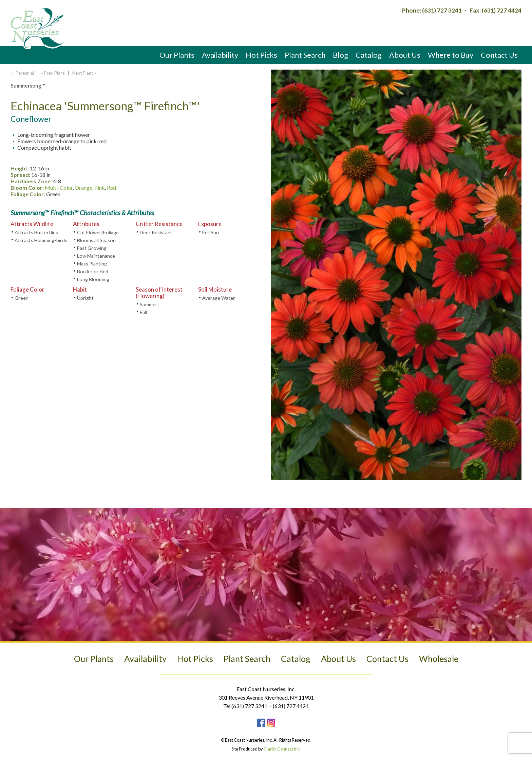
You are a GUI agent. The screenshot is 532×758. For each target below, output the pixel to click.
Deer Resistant (156, 232)
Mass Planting (92, 264)
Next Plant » (85, 73)
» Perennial (22, 73)
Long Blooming (93, 279)
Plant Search (305, 55)
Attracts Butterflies (36, 232)
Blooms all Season (96, 240)
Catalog (369, 55)
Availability (220, 55)
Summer (149, 304)
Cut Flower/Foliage (98, 232)
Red (111, 188)
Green (22, 298)
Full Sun (211, 232)
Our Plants (177, 55)
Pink (100, 188)
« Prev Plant (52, 73)
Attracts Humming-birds (41, 240)
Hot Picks (261, 55)
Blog (340, 55)
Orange (83, 188)
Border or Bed (93, 271)
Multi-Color (59, 188)
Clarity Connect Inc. (282, 749)
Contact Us (499, 55)
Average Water (219, 298)
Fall (143, 312)
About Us (405, 55)
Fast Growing (92, 248)
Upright (85, 298)
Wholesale (439, 659)
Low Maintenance (96, 256)
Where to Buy (451, 55)
